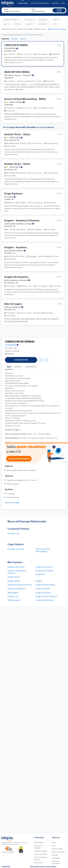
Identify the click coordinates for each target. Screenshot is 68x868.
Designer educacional (16, 567)
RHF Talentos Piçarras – (19, 75)
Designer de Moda (43, 588)
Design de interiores (43, 593)
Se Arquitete (15, 251)
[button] (59, 10)
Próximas (23, 39)
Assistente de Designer (45, 571)
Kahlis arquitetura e (17, 280)
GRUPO (17, 102)
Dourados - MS (13, 533)
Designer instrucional (44, 567)
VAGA (9, 367)
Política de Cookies (41, 854)
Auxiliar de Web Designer (45, 585)
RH (10, 197)
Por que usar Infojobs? (39, 847)
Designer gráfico (14, 581)
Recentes (15, 39)
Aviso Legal (56, 858)
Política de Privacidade (56, 862)
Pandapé (55, 855)
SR (11, 48)
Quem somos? (39, 843)
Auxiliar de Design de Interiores (20, 585)
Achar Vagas (23, 3)
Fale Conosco (39, 863)
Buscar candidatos (58, 852)
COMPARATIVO (31, 367)
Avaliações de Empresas (40, 3)
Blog (63, 3)
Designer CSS (13, 596)
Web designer (13, 593)
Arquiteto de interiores (45, 600)
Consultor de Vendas (16, 549)
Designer (39, 581)
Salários (55, 3)
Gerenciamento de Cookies (41, 858)
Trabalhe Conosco (40, 851)
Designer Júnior (14, 577)
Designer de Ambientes (17, 588)
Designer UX (40, 574)
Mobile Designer (14, 600)
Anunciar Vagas (57, 849)
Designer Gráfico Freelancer (46, 596)
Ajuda (54, 843)
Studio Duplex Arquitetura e (19, 224)
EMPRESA (18, 367)
